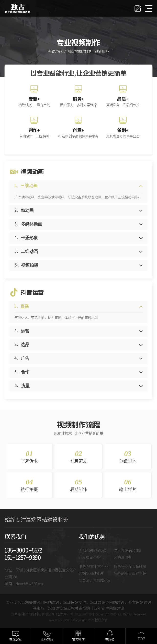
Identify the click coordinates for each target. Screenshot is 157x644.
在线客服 (16, 640)
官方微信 (78, 640)
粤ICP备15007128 (82, 614)
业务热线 (47, 640)
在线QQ (110, 640)
